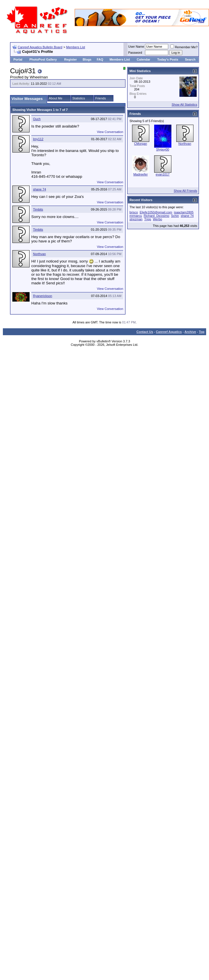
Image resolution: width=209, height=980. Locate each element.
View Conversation (110, 132)
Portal (18, 59)
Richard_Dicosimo (156, 216)
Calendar (143, 59)
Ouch (37, 119)
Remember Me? (184, 47)
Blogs (87, 59)
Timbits (38, 209)
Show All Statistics (184, 105)
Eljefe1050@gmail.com (156, 212)
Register (71, 59)
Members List (76, 47)
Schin (175, 216)
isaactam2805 (184, 212)
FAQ (100, 59)
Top (202, 332)
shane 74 (39, 189)
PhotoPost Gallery (43, 59)
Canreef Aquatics (169, 332)
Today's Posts (168, 59)
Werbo (157, 219)
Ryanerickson (43, 296)
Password (135, 53)
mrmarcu (136, 216)
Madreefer (140, 174)
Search (190, 59)
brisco (134, 212)
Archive (190, 332)
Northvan (39, 254)
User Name (136, 47)
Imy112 (38, 139)
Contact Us (145, 332)
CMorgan (141, 144)
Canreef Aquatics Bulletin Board (40, 47)
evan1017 (162, 174)
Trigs (148, 219)
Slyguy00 (163, 149)
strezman (136, 219)
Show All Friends (185, 191)
